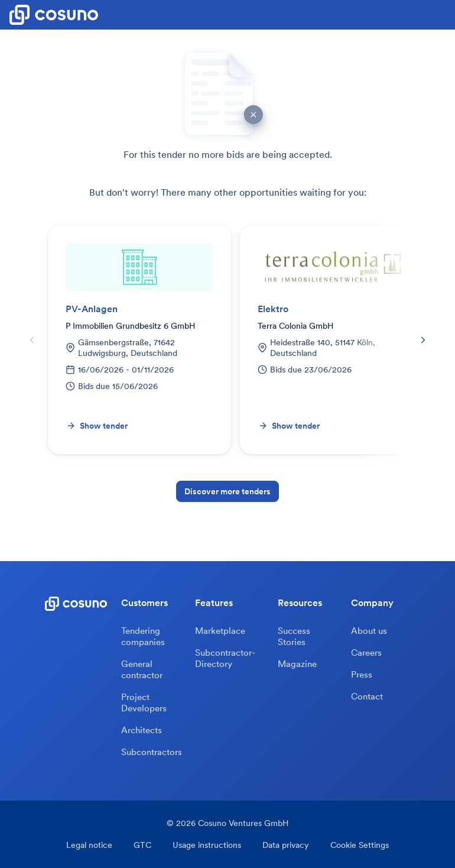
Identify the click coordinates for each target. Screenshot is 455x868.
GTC (142, 845)
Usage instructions (207, 845)
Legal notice (89, 845)
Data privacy (286, 845)
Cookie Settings (360, 845)
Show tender (97, 426)
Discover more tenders (227, 491)
